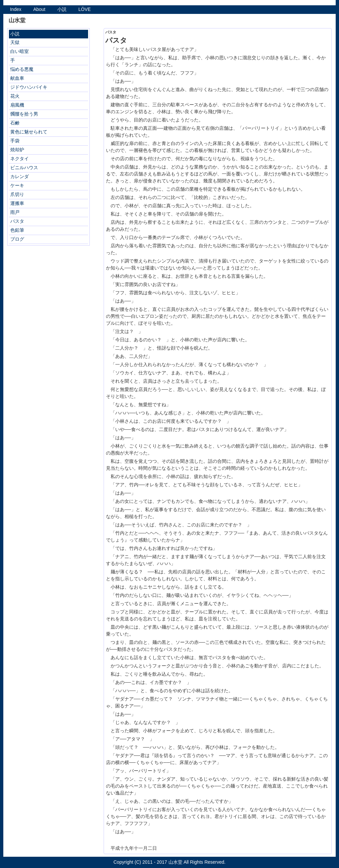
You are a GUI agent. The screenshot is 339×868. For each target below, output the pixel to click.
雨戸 (15, 212)
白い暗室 (20, 51)
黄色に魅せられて (29, 132)
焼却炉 (17, 150)
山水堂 (175, 862)
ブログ (17, 239)
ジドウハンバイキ (29, 87)
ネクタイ (20, 159)
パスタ (17, 221)
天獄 (15, 42)
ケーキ (17, 185)
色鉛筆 (17, 230)
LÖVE (85, 9)
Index (16, 9)
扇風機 (17, 105)
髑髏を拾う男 (24, 114)
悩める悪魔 (22, 69)
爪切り (17, 194)
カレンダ (20, 176)
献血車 (17, 78)
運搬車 (17, 203)
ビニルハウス (24, 168)
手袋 (15, 141)
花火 (15, 96)
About (39, 9)
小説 (62, 9)
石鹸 (15, 123)
